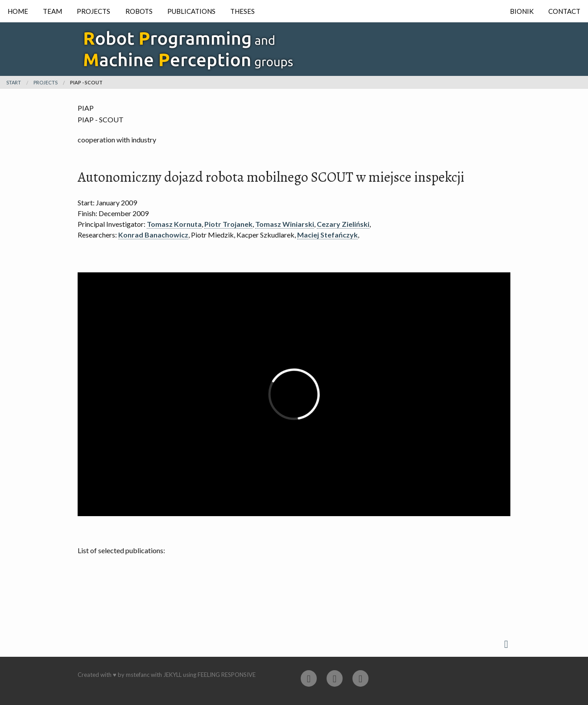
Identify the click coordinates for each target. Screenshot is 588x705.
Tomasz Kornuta (174, 224)
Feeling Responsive (227, 675)
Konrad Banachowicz (153, 235)
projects (46, 82)
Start (14, 82)
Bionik (522, 11)
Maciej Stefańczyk (327, 235)
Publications (191, 11)
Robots (139, 11)
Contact (564, 11)
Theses (242, 11)
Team (52, 11)
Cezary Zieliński (343, 224)
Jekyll (172, 675)
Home (18, 11)
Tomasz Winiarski (285, 224)
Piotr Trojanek (228, 224)
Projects (93, 11)
